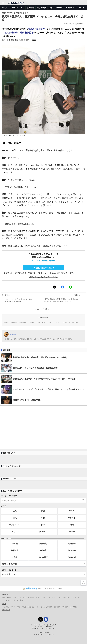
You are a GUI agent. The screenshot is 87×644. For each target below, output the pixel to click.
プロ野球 (59, 8)
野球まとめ (6, 610)
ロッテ (72, 532)
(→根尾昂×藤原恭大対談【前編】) (17, 33)
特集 (51, 8)
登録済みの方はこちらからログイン (44, 277)
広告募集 (35, 628)
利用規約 (49, 627)
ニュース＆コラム (17, 8)
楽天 (72, 525)
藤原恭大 (40, 29)
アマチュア (70, 8)
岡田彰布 (72, 544)
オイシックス (18, 600)
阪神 (43, 511)
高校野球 (32, 323)
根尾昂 (31, 29)
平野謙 (43, 550)
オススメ (76, 323)
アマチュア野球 (46, 607)
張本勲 (15, 544)
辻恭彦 (15, 557)
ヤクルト (72, 518)
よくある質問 (51, 625)
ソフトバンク (15, 525)
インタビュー (66, 323)
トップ (4, 8)
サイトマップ (39, 627)
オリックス (15, 532)
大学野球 (65, 607)
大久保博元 (43, 557)
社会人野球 (74, 607)
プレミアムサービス (38, 625)
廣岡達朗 (43, 544)
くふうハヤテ (7, 600)
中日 (43, 518)
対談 (58, 323)
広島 (15, 511)
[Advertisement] (43, 427)
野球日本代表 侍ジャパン (30, 607)
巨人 (15, 518)
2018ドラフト (42, 323)
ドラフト (81, 8)
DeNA (72, 511)
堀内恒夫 (72, 550)
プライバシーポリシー (48, 628)
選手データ (41, 8)
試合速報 (31, 8)
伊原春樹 (72, 557)
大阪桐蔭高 (23, 323)
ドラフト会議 (15, 607)
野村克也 (15, 550)
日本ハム (43, 532)
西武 (43, 525)
